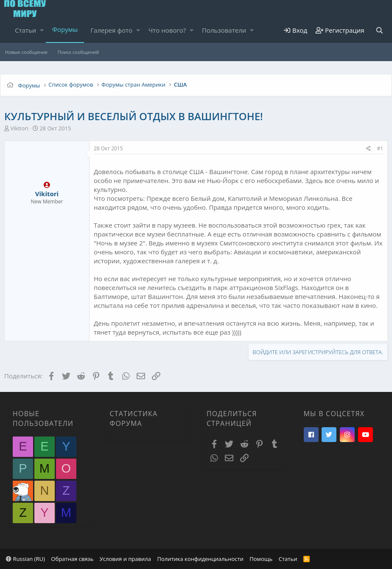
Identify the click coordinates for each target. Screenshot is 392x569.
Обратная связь (72, 559)
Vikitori (19, 128)
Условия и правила (125, 559)
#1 (380, 148)
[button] (42, 30)
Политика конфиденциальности (200, 559)
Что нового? (167, 30)
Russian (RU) (25, 559)
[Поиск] (380, 30)
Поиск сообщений (78, 52)
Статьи (25, 30)
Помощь (261, 559)
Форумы (65, 29)
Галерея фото (111, 30)
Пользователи (224, 30)
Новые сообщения (26, 52)
